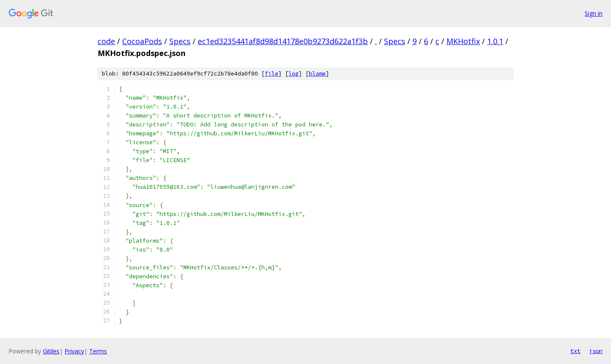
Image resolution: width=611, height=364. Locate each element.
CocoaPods (142, 41)
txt (575, 351)
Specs (180, 41)
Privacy (74, 351)
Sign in (594, 13)
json (596, 351)
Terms (98, 351)
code (106, 41)
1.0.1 (495, 41)
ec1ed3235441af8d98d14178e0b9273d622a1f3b (283, 41)
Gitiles (51, 351)
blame (317, 74)
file (272, 74)
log (294, 74)
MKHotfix (463, 41)
